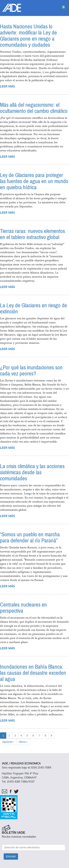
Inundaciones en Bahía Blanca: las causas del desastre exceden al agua (33, 673)
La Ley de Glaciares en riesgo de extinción (33, 309)
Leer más (7, 86)
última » (23, 742)
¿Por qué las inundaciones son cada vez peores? (31, 371)
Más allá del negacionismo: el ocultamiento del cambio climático (34, 108)
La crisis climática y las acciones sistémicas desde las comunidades (32, 472)
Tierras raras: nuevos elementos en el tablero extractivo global (32, 234)
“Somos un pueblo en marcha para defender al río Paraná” (30, 538)
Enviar (11, 857)
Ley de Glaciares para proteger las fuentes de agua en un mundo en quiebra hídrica (34, 181)
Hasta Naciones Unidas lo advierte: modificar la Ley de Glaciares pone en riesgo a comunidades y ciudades (28, 36)
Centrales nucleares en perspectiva (23, 608)
